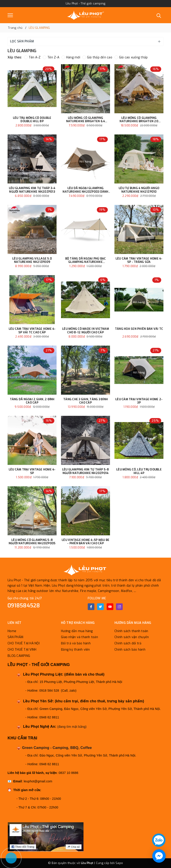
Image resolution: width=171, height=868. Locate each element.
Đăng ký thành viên (75, 650)
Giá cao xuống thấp (131, 57)
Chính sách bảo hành (130, 650)
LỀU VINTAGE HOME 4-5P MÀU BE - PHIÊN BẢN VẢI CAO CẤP (85, 542)
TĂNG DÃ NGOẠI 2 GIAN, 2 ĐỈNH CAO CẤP (32, 401)
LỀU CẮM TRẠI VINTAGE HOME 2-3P (139, 401)
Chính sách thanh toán (131, 631)
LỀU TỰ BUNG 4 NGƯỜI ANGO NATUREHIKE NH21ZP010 (139, 190)
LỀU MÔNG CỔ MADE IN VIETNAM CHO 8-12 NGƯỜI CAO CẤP (85, 331)
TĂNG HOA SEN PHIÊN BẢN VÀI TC (139, 329)
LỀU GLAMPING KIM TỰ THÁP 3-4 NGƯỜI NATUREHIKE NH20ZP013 (32, 190)
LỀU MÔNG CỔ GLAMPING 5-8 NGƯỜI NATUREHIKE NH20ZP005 (32, 542)
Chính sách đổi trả (128, 643)
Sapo (119, 863)
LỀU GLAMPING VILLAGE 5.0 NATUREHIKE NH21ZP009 (32, 260)
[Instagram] (119, 607)
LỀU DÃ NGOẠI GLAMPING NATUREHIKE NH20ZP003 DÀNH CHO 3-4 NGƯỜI (85, 190)
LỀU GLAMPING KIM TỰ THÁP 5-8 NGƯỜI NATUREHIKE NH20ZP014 (86, 471)
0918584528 (24, 606)
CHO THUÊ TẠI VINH (22, 650)
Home (12, 631)
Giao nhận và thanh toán (79, 637)
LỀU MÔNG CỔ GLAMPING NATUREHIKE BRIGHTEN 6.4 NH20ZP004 (86, 120)
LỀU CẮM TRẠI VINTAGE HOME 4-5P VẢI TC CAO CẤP (32, 331)
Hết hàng (85, 162)
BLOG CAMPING (19, 656)
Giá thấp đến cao (97, 57)
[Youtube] (110, 607)
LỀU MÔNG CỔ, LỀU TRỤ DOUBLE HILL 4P (139, 471)
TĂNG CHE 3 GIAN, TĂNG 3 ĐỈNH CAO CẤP (85, 401)
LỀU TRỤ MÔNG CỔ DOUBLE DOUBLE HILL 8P (32, 120)
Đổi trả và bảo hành (76, 643)
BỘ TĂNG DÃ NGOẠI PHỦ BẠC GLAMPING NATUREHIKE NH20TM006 (86, 260)
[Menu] (10, 15)
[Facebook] (91, 607)
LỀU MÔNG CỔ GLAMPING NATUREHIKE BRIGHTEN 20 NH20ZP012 (139, 120)
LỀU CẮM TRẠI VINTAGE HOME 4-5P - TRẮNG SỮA (139, 260)
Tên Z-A (51, 57)
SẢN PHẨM (15, 637)
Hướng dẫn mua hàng (77, 631)
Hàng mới (71, 57)
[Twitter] (100, 607)
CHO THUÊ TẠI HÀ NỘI (24, 643)
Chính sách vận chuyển (132, 637)
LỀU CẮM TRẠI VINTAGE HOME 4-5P (32, 471)
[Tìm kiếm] (159, 15)
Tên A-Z (32, 57)
